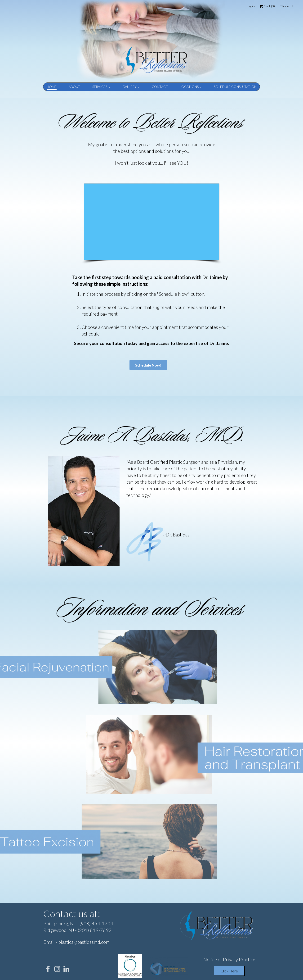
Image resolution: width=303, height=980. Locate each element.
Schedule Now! (148, 365)
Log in (251, 6)
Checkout (287, 6)
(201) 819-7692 (95, 930)
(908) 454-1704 (96, 923)
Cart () (267, 6)
